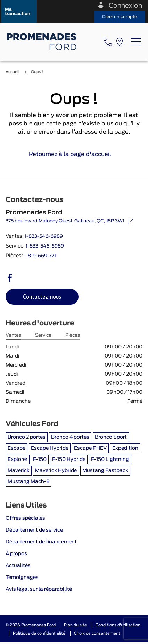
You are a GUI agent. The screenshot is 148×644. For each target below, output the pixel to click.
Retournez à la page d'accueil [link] (74, 154)
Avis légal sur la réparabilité (39, 589)
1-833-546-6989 (44, 237)
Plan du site (75, 625)
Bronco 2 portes (27, 437)
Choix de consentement (97, 633)
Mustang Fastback (105, 471)
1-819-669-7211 (41, 256)
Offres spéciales (25, 518)
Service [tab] (43, 335)
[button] (19, 11)
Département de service (34, 530)
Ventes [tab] (13, 335)
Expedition (125, 448)
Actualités (18, 566)
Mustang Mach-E (28, 482)
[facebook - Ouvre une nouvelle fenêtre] (10, 278)
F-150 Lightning (110, 460)
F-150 (40, 460)
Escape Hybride (50, 448)
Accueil (13, 72)
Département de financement (41, 542)
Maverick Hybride (56, 471)
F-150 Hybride (69, 460)
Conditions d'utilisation (118, 625)
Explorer (18, 460)
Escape (17, 448)
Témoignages (22, 578)
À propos (16, 554)
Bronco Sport (111, 437)
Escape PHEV (90, 448)
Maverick (19, 471)
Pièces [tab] (73, 335)
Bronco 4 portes (70, 437)
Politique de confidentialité (39, 633)
